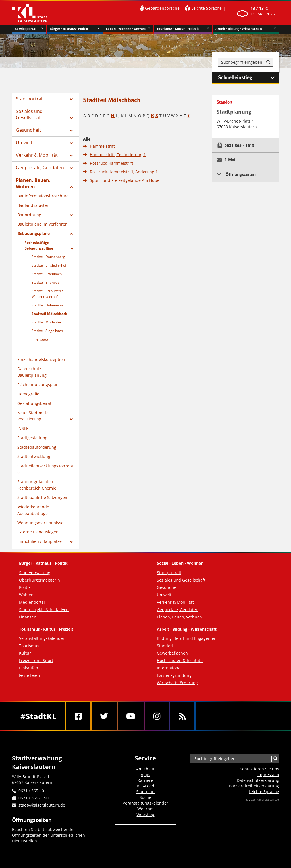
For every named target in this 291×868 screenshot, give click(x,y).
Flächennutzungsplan (38, 384)
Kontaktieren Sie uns (259, 769)
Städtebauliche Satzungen (42, 497)
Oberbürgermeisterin (40, 580)
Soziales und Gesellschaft (29, 115)
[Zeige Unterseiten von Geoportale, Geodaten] (71, 168)
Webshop (145, 814)
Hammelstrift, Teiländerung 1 (118, 155)
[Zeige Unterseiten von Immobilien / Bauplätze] (71, 542)
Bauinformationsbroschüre (43, 196)
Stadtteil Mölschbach (49, 314)
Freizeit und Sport (36, 660)
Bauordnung (29, 215)
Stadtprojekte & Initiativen (44, 610)
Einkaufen (29, 668)
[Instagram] (157, 716)
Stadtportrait (30, 99)
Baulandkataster (33, 205)
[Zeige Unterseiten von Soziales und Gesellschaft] (71, 118)
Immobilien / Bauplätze (40, 541)
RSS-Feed (145, 786)
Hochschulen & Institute (180, 660)
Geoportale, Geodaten (40, 168)
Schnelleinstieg (249, 78)
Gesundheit (28, 130)
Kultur (25, 653)
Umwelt (24, 143)
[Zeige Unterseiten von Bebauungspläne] (71, 234)
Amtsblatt (145, 769)
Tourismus (29, 646)
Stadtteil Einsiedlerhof (49, 265)
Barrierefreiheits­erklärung (254, 786)
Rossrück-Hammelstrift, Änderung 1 (124, 172)
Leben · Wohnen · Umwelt (128, 29)
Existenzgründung (174, 675)
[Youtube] (131, 716)
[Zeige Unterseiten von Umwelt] (71, 143)
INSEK (23, 428)
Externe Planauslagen (38, 532)
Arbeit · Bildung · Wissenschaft (246, 29)
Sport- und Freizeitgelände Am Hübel (125, 180)
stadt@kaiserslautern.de (42, 805)
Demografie (28, 394)
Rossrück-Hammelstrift (112, 163)
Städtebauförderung (37, 447)
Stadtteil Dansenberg (48, 257)
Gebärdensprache (162, 8)
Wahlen (26, 595)
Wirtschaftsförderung (177, 683)
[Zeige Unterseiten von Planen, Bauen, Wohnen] (71, 187)
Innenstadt (40, 339)
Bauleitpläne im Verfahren (42, 224)
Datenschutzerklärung (258, 780)
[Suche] (268, 62)
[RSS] (182, 716)
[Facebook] (78, 716)
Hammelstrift (102, 146)
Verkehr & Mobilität (37, 155)
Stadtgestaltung (32, 438)
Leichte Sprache (206, 8)
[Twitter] (104, 716)
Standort (165, 646)
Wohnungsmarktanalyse (40, 523)
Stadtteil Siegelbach (47, 331)
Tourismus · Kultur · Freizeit (183, 29)
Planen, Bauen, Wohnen (33, 183)
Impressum (268, 775)
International (169, 668)
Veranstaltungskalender (42, 638)
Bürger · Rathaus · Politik (75, 29)
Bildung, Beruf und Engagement (187, 638)
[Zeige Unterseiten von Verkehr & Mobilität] (71, 156)
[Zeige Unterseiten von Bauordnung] (71, 215)
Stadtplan (145, 792)
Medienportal (32, 602)
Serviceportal (29, 29)
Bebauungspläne (34, 233)
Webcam (145, 809)
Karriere (145, 780)
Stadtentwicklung (34, 456)
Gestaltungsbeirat (34, 403)
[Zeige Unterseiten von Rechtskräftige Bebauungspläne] (72, 249)
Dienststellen (24, 841)
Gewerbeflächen (172, 653)
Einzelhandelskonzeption (41, 359)
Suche (145, 797)
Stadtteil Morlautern (47, 322)
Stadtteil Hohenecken (48, 305)
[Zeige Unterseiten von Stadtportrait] (71, 99)
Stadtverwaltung (35, 573)
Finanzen (28, 617)
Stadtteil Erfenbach (47, 274)
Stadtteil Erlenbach (46, 282)
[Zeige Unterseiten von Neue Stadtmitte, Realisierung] (71, 419)
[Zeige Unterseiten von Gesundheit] (71, 131)
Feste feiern (30, 675)
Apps (145, 775)
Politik (25, 587)
